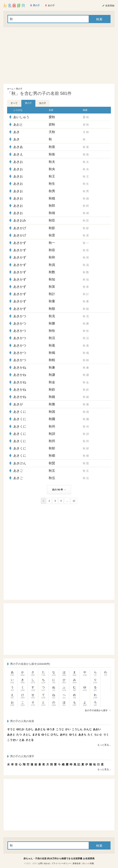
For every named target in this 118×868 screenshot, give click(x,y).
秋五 (52, 471)
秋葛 (52, 345)
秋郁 (52, 448)
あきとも (40, 729)
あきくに (20, 412)
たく (90, 735)
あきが (18, 404)
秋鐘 (52, 397)
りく (106, 735)
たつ (19, 735)
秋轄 (52, 360)
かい (68, 729)
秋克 (52, 316)
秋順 (52, 309)
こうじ (60, 729)
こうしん (77, 729)
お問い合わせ (44, 863)
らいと (98, 735)
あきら (82, 735)
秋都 (52, 456)
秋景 (52, 235)
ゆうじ (45, 735)
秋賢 (52, 463)
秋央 (52, 169)
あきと (11, 735)
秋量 (52, 301)
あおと (18, 125)
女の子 (43, 103)
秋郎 (52, 206)
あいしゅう (21, 117)
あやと (64, 735)
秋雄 (52, 213)
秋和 (52, 257)
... (67, 501)
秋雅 (52, 404)
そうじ (11, 729)
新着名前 (77, 863)
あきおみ (20, 220)
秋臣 (52, 220)
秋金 (52, 382)
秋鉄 (52, 390)
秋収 (52, 250)
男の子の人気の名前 (21, 721)
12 (74, 501)
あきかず (20, 243)
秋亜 (52, 147)
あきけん (20, 463)
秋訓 (52, 434)
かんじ (88, 729)
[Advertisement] (59, 55)
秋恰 (52, 331)
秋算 (52, 287)
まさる (36, 735)
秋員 (52, 265)
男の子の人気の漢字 (21, 756)
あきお (18, 162)
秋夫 (52, 162)
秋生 (52, 184)
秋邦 (52, 441)
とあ (22, 740)
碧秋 (52, 125)
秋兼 (52, 367)
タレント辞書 (88, 863)
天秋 (52, 132)
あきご (18, 471)
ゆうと (73, 735)
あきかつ (20, 316)
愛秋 (52, 117)
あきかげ (20, 228)
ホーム (10, 89)
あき (17, 132)
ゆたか (20, 729)
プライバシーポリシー (61, 863)
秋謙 (52, 375)
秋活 (52, 338)
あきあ (18, 147)
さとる (30, 740)
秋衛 (52, 154)
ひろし (55, 735)
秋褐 (52, 353)
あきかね (20, 367)
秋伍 (52, 478)
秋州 (52, 426)
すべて (14, 103)
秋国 (52, 412)
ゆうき (51, 729)
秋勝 (52, 323)
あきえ (18, 154)
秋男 (52, 191)
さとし (27, 735)
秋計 (52, 294)
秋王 (52, 176)
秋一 (52, 243)
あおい (97, 729)
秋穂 (52, 198)
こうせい (12, 740)
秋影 (52, 228)
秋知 (52, 279)
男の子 (19, 89)
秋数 (52, 272)
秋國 (52, 419)
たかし (30, 729)
